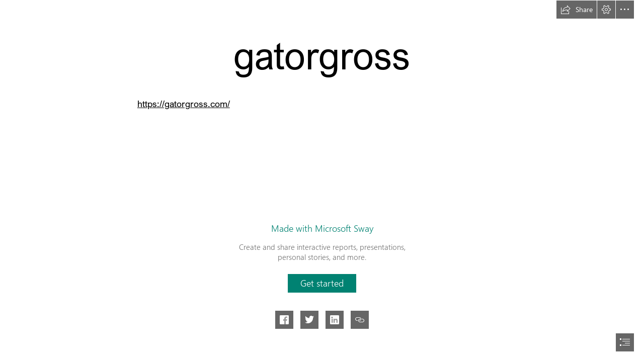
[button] (577, 10)
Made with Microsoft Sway (322, 228)
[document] (322, 181)
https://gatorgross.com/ (184, 104)
